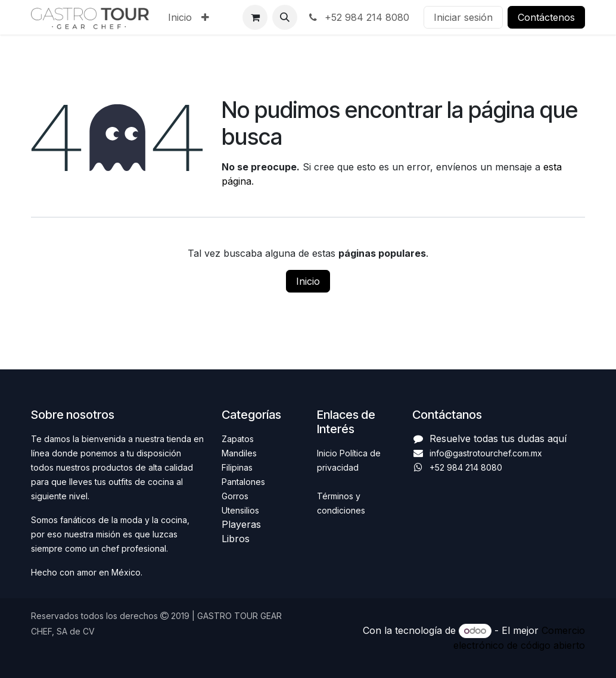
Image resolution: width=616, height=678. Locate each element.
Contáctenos (546, 17)
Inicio (308, 281)
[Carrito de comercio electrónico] (255, 17)
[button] (285, 17)
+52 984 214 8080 (358, 17)
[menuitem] (180, 17)
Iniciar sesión (463, 17)
